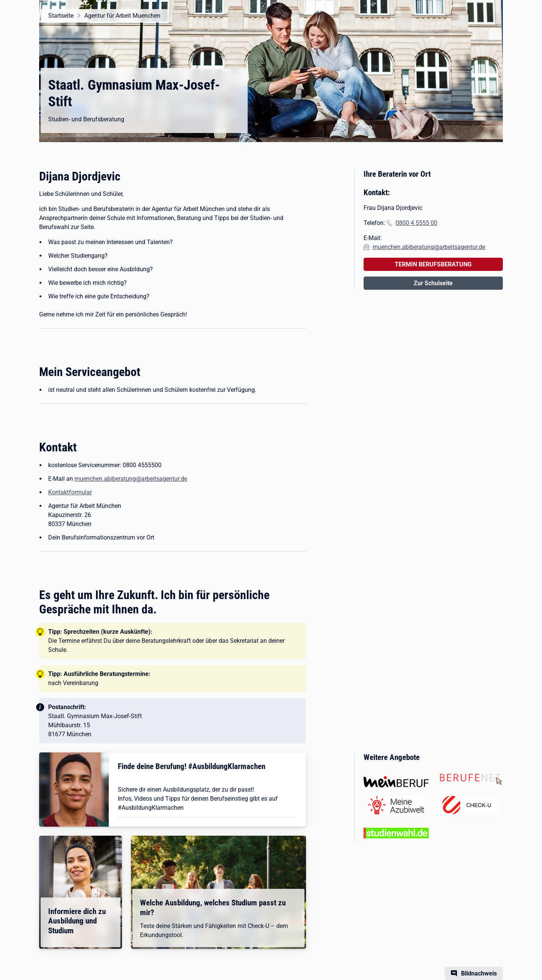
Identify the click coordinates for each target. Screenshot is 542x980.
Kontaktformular (70, 492)
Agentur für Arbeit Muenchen (122, 16)
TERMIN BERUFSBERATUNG (433, 264)
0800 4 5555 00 (416, 223)
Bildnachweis (479, 973)
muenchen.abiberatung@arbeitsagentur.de (131, 479)
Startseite (61, 16)
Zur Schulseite (433, 283)
